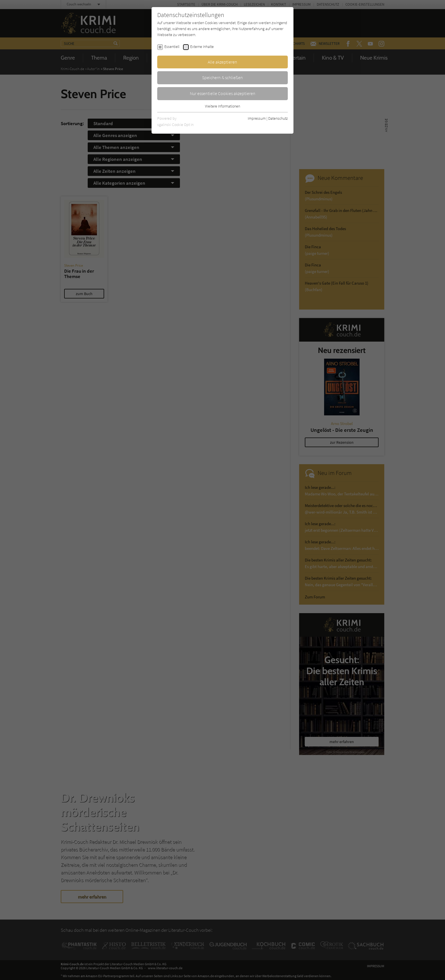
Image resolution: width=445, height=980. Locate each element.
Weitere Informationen (222, 106)
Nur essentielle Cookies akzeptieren (223, 93)
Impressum (257, 118)
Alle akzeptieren (222, 62)
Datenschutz (278, 118)
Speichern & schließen (222, 77)
